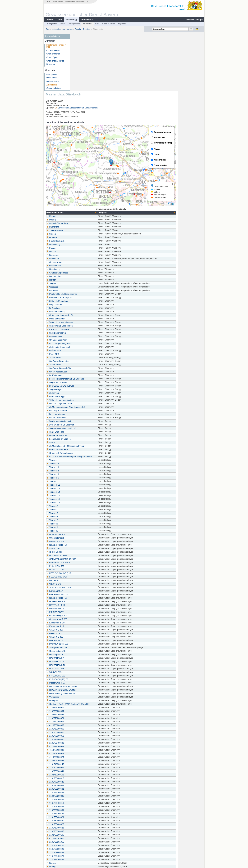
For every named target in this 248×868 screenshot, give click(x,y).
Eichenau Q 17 (81, 534)
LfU (87, 2)
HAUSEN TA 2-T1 (82, 605)
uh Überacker (80, 294)
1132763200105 (82, 778)
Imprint (61, 2)
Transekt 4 (79, 414)
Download (51, 64)
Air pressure (122, 24)
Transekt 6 (79, 421)
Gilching (78, 842)
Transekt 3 (79, 411)
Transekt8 (79, 474)
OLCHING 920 (81, 496)
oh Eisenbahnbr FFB (84, 393)
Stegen (78, 177)
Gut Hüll (78, 835)
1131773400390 (82, 683)
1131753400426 (82, 768)
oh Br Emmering (82, 375)
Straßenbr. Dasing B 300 (85, 312)
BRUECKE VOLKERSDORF (87, 329)
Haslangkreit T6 (81, 598)
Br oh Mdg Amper (82, 358)
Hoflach (78, 223)
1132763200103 (82, 718)
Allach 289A (80, 492)
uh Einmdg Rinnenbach (85, 291)
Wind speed (52, 78)
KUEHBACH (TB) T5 (84, 623)
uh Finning (79, 336)
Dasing (77, 163)
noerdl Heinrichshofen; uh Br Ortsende (92, 322)
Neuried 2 (79, 524)
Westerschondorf (82, 828)
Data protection (70, 2)
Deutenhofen (80, 220)
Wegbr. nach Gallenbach (85, 365)
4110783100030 (82, 694)
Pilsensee (79, 234)
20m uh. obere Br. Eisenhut (87, 368)
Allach (77, 386)
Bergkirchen (80, 199)
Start (49, 2)
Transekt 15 (80, 439)
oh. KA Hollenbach (83, 361)
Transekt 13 (80, 432)
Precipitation (52, 24)
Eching (77, 192)
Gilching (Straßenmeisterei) (87, 846)
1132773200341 (82, 658)
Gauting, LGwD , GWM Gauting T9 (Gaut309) (95, 648)
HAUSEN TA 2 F (82, 602)
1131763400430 (82, 764)
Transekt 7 (79, 425)
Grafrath (78, 181)
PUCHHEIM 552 (82, 510)
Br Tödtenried (80, 319)
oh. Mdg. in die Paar (83, 354)
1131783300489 (82, 736)
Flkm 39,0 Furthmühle (84, 273)
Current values (53, 50)
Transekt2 (79, 453)
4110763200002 (82, 669)
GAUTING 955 (81, 577)
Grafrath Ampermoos (84, 216)
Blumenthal (79, 170)
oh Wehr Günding (82, 255)
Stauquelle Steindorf (83, 591)
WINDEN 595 (80, 616)
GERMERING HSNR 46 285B (88, 503)
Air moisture (87, 24)
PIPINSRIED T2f (82, 552)
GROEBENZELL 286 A (85, 506)
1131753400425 (82, 771)
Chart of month (53, 54)
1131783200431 (82, 732)
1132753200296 (82, 739)
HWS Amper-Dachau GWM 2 (87, 633)
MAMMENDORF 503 (84, 587)
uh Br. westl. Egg (82, 340)
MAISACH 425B (82, 485)
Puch (77, 821)
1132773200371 (82, 662)
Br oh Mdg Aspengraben (85, 287)
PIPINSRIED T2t (82, 556)
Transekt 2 (79, 407)
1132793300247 (82, 704)
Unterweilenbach (82, 481)
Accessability (80, 2)
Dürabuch (87, 29)
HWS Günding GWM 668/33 (87, 637)
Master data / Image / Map (56, 46)
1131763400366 (82, 676)
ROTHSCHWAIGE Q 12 (85, 517)
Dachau (78, 195)
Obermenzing (80, 206)
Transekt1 (79, 450)
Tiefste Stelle (80, 301)
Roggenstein (80, 824)
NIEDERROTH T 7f (83, 488)
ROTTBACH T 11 (82, 549)
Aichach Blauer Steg (83, 167)
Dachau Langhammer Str (86, 347)
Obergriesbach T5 (82, 595)
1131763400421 (82, 761)
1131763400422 (82, 796)
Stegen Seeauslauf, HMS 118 (88, 372)
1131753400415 (82, 722)
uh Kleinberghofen (83, 276)
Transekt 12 (80, 428)
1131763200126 (82, 789)
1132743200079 (82, 651)
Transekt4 (79, 460)
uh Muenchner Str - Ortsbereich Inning (92, 389)
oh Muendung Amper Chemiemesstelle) (92, 351)
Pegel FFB (79, 298)
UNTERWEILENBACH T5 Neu (88, 630)
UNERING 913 (81, 584)
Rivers (50, 20)
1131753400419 (82, 747)
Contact (54, 2)
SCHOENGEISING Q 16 (85, 531)
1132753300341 (82, 715)
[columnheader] (98, 156)
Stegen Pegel (80, 333)
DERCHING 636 (82, 612)
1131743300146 (82, 708)
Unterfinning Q (81, 188)
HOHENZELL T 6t (82, 545)
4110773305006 (82, 782)
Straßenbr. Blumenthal (84, 305)
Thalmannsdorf (81, 174)
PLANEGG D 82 (82, 513)
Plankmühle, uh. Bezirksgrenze (88, 237)
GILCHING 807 (81, 573)
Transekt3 (79, 457)
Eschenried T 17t (82, 570)
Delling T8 (79, 644)
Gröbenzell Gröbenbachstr (86, 397)
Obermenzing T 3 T (83, 563)
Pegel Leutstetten (82, 262)
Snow (62, 24)
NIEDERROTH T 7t (83, 541)
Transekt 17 (80, 446)
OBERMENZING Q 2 (84, 538)
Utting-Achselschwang (84, 814)
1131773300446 (82, 725)
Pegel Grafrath (81, 248)
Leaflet (194, 148)
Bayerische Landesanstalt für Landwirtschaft (104, 51)
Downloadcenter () (193, 20)
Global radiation (108, 24)
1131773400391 (82, 729)
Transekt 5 (79, 418)
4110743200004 (82, 665)
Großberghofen (81, 831)
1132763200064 (82, 655)
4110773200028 (82, 690)
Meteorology (71, 20)
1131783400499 (82, 686)
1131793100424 (82, 743)
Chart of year (52, 57)
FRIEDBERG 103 (82, 619)
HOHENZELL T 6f (82, 478)
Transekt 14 (80, 435)
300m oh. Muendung (84, 245)
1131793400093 (82, 711)
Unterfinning (80, 213)
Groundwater (87, 20)
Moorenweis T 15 (82, 626)
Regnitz (78, 29)
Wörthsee (79, 230)
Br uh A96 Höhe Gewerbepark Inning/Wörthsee (95, 400)
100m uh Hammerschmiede (87, 344)
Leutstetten (79, 202)
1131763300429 (82, 792)
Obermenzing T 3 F (83, 559)
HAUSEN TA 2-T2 (82, 609)
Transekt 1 (79, 404)
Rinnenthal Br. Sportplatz (85, 241)
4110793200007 (82, 697)
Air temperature (73, 24)
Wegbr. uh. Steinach (83, 326)
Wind (97, 24)
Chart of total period (55, 61)
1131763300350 (82, 672)
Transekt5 (79, 464)
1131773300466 (82, 803)
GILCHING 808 (81, 580)
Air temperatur (53, 81)
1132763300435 (82, 775)
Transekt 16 (80, 443)
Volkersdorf (79, 640)
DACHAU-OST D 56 (83, 499)
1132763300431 (82, 754)
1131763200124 (82, 757)
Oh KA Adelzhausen (83, 315)
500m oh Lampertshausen (86, 266)
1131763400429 (82, 800)
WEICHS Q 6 (80, 527)
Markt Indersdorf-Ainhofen (86, 838)
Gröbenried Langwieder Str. (87, 259)
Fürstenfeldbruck (82, 184)
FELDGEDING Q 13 (83, 520)
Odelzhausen (80, 209)
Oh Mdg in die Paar (83, 283)
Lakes (59, 20)
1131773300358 (82, 679)
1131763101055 (82, 785)
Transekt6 (79, 467)
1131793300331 (82, 750)
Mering (77, 160)
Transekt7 (79, 471)
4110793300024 (82, 701)
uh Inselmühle (81, 280)
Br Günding (79, 252)
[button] (137, 106)
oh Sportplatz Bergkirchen (86, 269)
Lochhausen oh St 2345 (85, 382)
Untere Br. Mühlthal (83, 379)
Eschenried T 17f (82, 566)
